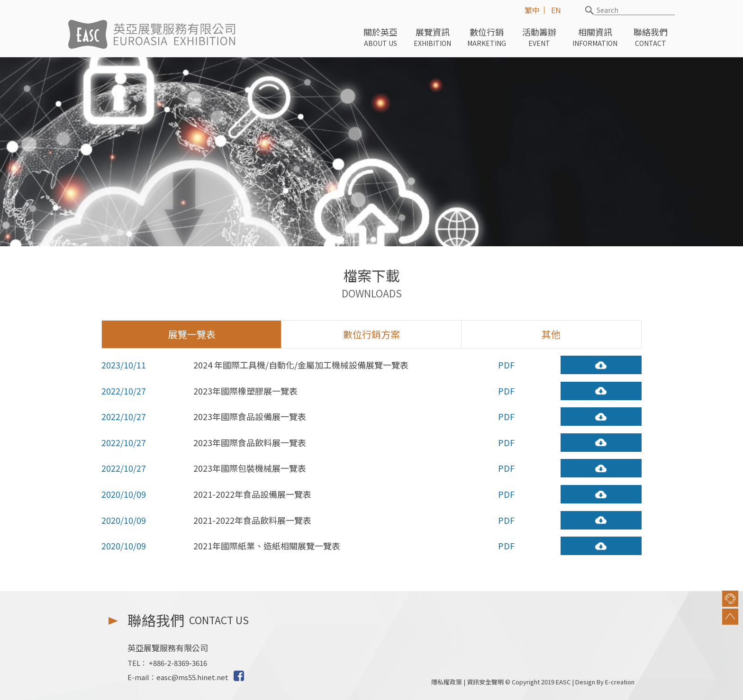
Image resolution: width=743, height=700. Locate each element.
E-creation (620, 682)
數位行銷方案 (371, 337)
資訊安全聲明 (485, 682)
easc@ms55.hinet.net (192, 677)
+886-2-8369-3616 (178, 663)
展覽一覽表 (192, 337)
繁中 (532, 10)
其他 (551, 337)
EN (556, 10)
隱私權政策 (447, 682)
